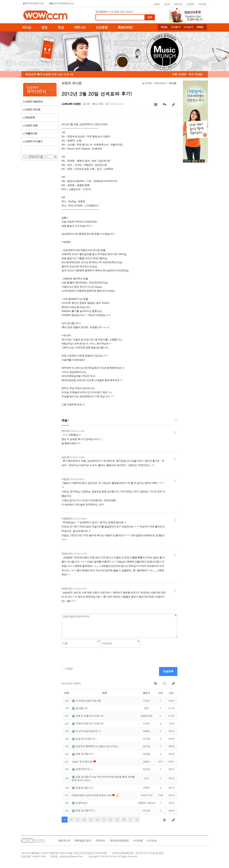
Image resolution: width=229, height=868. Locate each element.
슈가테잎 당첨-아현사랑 (86, 701)
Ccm (112, 12)
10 (124, 820)
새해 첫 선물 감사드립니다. (88, 716)
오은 (122, 12)
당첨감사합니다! (82, 788)
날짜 (171, 693)
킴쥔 (117, 12)
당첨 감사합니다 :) (83, 810)
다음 (130, 820)
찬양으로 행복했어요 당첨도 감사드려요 (95, 746)
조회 (160, 693)
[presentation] (92, 657)
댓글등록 (168, 671)
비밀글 (67, 669)
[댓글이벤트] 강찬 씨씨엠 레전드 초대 (92, 795)
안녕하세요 (80, 803)
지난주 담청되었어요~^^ (86, 731)
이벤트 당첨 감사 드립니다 (88, 723)
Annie (128, 12)
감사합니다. (80, 708)
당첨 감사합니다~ (83, 754)
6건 (87, 104)
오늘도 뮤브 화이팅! (83, 762)
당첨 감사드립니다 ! (84, 739)
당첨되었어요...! (82, 769)
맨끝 (137, 820)
